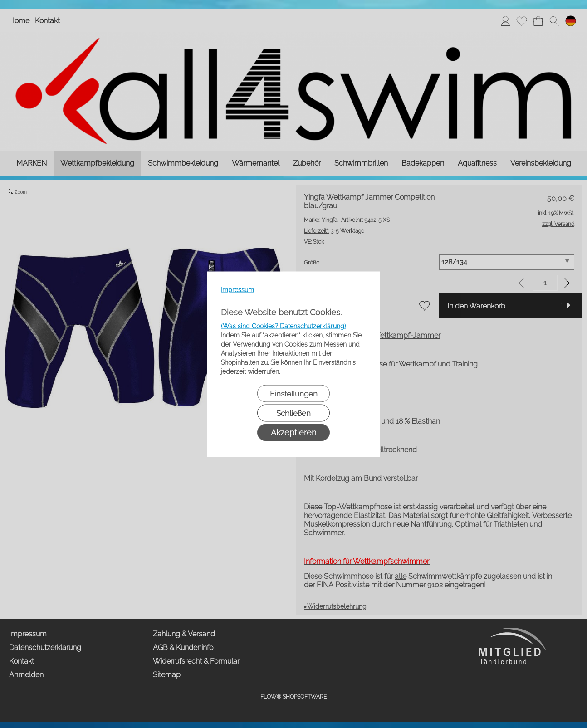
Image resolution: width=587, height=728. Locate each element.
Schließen (293, 413)
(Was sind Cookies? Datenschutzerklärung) (284, 326)
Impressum (237, 289)
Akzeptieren (293, 432)
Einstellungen (294, 393)
